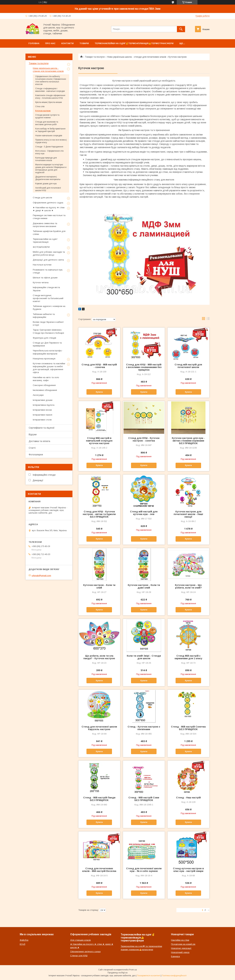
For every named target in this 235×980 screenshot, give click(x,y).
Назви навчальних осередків (49, 136)
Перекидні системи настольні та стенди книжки (49, 217)
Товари (84, 43)
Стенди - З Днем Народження (49, 147)
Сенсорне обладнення (44, 385)
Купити (99, 392)
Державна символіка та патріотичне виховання (45, 225)
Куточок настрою (43, 111)
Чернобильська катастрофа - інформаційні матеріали (48, 352)
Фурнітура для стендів (44, 338)
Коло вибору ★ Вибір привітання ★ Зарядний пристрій (50, 130)
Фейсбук (24, 940)
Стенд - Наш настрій (188, 798)
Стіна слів (40, 106)
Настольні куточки (42, 265)
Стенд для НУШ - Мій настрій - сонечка (99, 366)
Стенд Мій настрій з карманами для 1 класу (188, 657)
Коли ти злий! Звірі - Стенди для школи (144, 657)
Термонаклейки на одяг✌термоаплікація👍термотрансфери (134, 43)
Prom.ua (133, 970)
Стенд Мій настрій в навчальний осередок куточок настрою (99, 441)
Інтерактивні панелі (43, 415)
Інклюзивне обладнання (45, 390)
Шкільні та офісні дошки (45, 278)
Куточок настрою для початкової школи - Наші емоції (188, 514)
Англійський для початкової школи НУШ (48, 189)
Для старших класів (80, 940)
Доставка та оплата (39, 441)
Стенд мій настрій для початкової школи (188, 366)
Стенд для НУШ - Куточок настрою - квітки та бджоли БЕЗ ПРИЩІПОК (99, 514)
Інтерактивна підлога (44, 405)
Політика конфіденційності (174, 976)
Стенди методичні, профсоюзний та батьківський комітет (48, 298)
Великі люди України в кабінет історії (48, 323)
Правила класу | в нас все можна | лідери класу (51, 141)
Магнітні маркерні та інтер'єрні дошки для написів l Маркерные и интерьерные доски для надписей (51, 169)
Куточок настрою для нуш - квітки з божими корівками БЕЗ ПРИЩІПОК (188, 441)
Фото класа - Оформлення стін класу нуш (49, 152)
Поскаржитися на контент (149, 976)
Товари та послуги (95, 57)
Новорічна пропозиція (44, 359)
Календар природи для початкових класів (46, 159)
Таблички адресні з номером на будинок (49, 308)
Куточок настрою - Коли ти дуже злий (144, 586)
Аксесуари (38, 395)
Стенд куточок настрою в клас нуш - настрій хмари (188, 870)
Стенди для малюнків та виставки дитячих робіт (47, 123)
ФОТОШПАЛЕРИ (41, 247)
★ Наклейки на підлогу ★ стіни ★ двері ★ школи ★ (49, 209)
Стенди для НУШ (79, 956)
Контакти (67, 43)
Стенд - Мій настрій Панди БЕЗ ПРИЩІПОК (99, 799)
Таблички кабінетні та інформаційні (44, 316)
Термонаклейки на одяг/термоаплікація (45, 241)
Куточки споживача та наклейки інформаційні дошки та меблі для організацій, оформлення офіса (49, 368)
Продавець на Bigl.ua (117, 973)
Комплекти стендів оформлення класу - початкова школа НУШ (50, 97)
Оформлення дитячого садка (48, 203)
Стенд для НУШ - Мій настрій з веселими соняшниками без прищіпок (144, 367)
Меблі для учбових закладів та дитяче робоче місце (49, 253)
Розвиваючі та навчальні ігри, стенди (48, 271)
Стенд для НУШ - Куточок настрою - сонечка (144, 439)
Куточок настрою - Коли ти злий (99, 586)
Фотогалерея (36, 455)
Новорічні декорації (181, 948)
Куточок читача (41, 282)
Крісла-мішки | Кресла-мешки (49, 102)
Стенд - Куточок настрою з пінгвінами (144, 728)
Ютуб (23, 944)
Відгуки (33, 434)
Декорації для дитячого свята (48, 260)
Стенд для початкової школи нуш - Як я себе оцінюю (144, 870)
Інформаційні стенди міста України (46, 289)
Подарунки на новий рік (183, 944)
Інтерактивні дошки (43, 400)
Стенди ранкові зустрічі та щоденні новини (47, 116)
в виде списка (208, 319)
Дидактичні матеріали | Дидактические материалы (48, 178)
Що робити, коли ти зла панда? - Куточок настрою (99, 657)
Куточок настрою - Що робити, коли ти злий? (188, 586)
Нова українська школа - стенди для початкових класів (137, 57)
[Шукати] (181, 29)
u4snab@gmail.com (41, 575)
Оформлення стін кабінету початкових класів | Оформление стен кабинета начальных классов (51, 80)
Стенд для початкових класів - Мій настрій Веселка (99, 870)
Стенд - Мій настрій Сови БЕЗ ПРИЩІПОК (144, 799)
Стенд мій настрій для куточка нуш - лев (144, 513)
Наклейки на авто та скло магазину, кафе (46, 379)
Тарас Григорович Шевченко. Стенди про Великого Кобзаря (48, 331)
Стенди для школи (42, 198)
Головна (34, 43)
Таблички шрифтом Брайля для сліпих (49, 233)
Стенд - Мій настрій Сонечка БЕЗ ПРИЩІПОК (188, 728)
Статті (32, 448)
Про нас (50, 43)
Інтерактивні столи (42, 420)
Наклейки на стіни (180, 940)
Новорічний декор (180, 952)
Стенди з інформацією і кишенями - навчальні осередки (50, 90)
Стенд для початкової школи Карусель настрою (99, 728)
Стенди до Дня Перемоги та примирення (47, 344)
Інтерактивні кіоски (42, 410)
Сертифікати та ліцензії (42, 428)
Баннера (175, 956)
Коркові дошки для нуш (46, 184)
